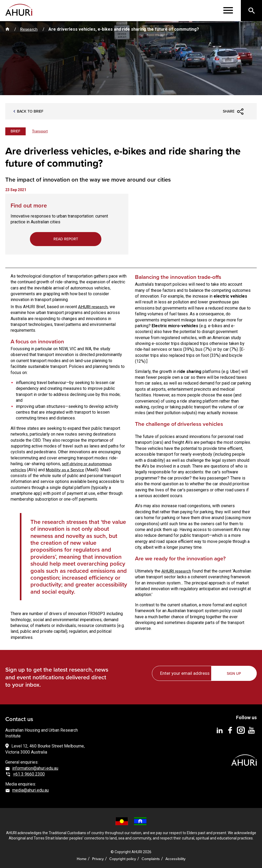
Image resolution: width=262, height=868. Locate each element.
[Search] (251, 11)
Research (29, 29)
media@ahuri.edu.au (30, 790)
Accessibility (175, 859)
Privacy (98, 859)
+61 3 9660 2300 (29, 774)
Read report (65, 239)
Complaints (151, 859)
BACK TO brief (30, 112)
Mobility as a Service (65, 469)
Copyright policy (123, 859)
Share (229, 111)
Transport (40, 131)
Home (82, 859)
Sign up (234, 673)
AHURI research (93, 306)
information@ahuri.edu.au (35, 768)
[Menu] (228, 11)
